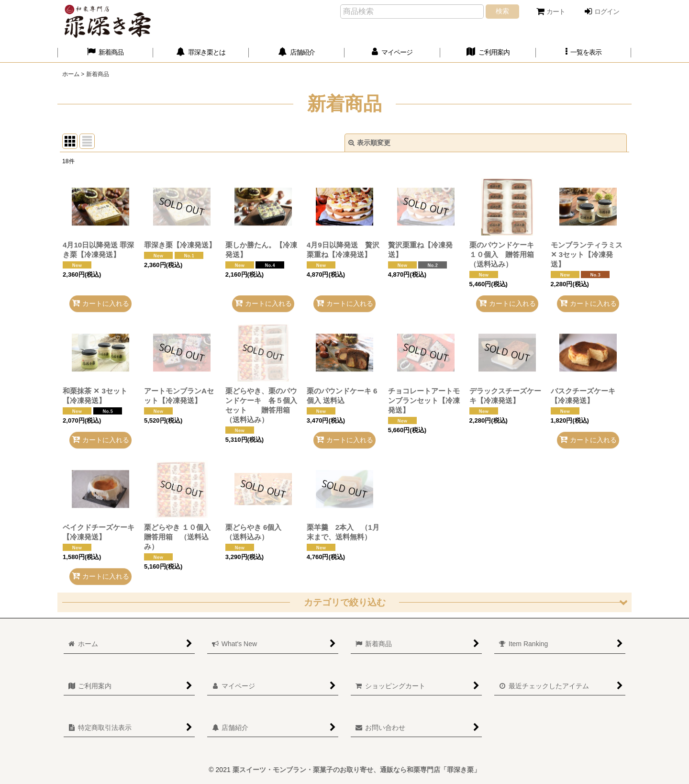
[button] (584, 52)
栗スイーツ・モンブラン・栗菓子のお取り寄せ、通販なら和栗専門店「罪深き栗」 (356, 770)
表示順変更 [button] (369, 143)
